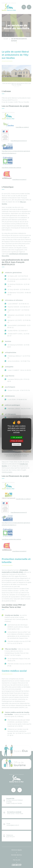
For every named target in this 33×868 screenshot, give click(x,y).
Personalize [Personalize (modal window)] (17, 444)
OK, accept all (16, 437)
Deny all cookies (17, 441)
